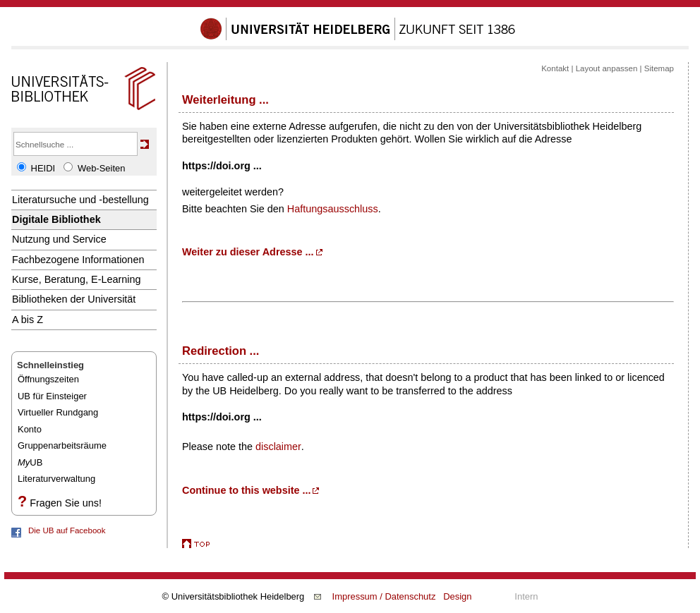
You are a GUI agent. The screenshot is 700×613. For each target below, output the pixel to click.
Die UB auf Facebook (67, 530)
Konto (30, 429)
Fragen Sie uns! (66, 503)
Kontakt (555, 68)
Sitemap (659, 68)
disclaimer (278, 447)
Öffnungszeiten (48, 379)
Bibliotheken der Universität (74, 299)
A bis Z (28, 320)
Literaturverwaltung (56, 479)
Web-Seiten (101, 168)
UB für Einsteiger (52, 396)
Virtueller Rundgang (58, 412)
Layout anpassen (607, 68)
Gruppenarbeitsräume (62, 445)
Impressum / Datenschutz (384, 596)
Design (457, 596)
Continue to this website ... (246, 490)
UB (30, 462)
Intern (526, 596)
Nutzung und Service (59, 239)
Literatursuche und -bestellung (80, 200)
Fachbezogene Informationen (78, 260)
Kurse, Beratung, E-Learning (77, 279)
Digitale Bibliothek (56, 219)
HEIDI (43, 168)
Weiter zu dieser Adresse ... (248, 252)
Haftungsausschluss (333, 209)
